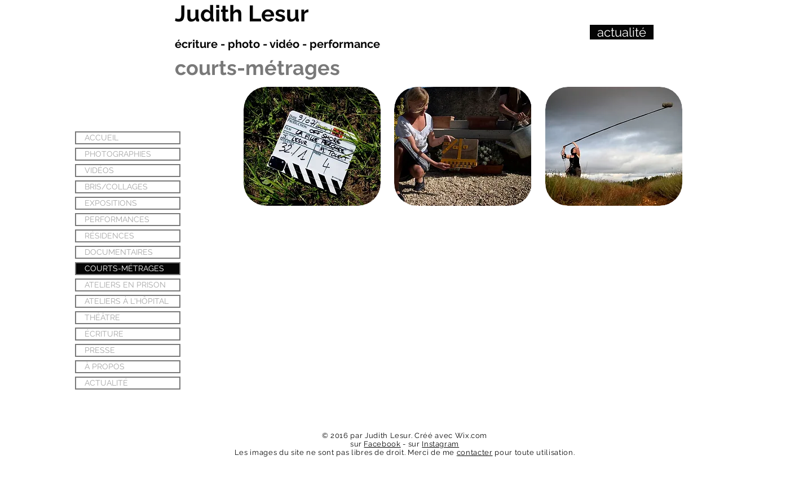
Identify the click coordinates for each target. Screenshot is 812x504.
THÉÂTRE (102, 317)
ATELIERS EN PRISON (125, 285)
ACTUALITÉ (106, 383)
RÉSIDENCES (109, 236)
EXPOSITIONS (111, 203)
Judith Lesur (242, 13)
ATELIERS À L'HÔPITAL (127, 301)
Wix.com (471, 436)
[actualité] (622, 32)
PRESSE (100, 350)
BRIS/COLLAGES (116, 187)
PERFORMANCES (117, 219)
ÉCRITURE (104, 334)
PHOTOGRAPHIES (118, 154)
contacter (475, 452)
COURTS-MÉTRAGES (124, 268)
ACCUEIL (101, 138)
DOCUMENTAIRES (119, 252)
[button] (312, 146)
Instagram (440, 444)
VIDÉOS (99, 170)
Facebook (382, 444)
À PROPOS (105, 366)
